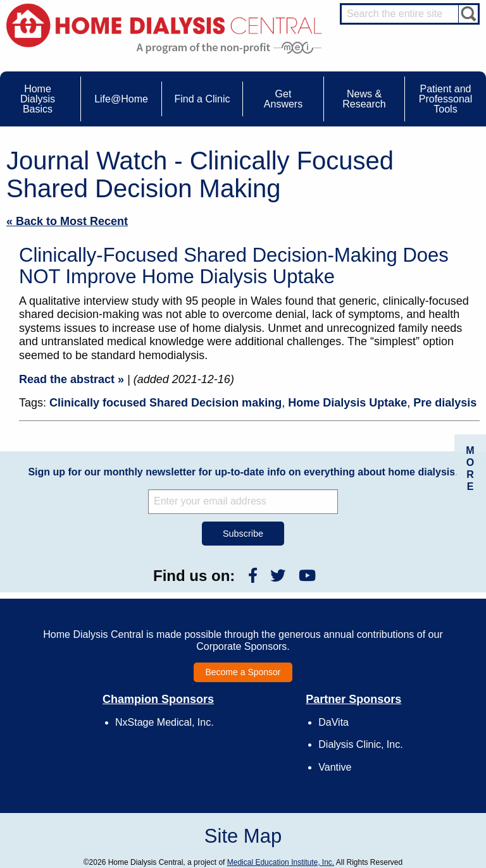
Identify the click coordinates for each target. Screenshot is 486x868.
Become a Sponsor (243, 672)
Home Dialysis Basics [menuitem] (38, 99)
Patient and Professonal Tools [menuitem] (446, 99)
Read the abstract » (72, 379)
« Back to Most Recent (67, 221)
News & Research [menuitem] (364, 99)
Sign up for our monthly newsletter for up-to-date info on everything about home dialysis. (243, 472)
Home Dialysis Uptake (347, 403)
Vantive (335, 767)
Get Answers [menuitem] (283, 99)
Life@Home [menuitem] (121, 99)
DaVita (333, 722)
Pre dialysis (445, 403)
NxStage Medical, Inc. (165, 722)
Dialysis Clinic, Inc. (360, 744)
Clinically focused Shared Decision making (165, 403)
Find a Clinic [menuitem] (202, 99)
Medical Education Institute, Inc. (281, 862)
